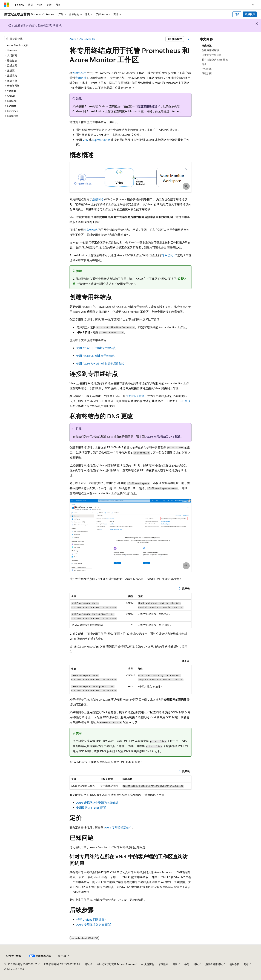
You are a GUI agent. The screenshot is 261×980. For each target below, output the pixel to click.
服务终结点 (91, 230)
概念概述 (207, 46)
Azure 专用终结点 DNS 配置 (163, 436)
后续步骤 (207, 73)
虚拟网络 (98, 199)
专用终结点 (79, 73)
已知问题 (207, 69)
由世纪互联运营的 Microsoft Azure (116, 964)
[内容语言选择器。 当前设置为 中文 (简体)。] (14, 956)
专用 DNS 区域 (135, 396)
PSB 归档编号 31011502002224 (61, 964)
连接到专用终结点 (212, 55)
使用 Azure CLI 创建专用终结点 (96, 356)
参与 (187, 964)
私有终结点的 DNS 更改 (215, 60)
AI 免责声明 (148, 964)
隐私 (87, 964)
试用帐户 (250, 14)
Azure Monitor (87, 39)
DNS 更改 (185, 401)
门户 (237, 14)
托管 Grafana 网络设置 (90, 919)
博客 (175, 964)
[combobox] (33, 39)
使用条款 (234, 964)
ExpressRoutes (101, 140)
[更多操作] (188, 39)
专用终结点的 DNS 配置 (91, 807)
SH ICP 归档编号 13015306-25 (21, 964)
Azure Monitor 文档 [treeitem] (18, 45)
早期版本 (163, 964)
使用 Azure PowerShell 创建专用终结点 (100, 363)
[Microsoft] (7, 5)
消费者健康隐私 (214, 964)
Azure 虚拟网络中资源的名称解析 (97, 803)
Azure (73, 39)
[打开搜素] (253, 5)
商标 (246, 964)
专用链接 (81, 78)
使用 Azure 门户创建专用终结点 (96, 348)
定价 (204, 64)
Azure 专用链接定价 (117, 827)
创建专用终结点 (210, 50)
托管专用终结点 (147, 106)
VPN (85, 140)
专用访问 (168, 255)
